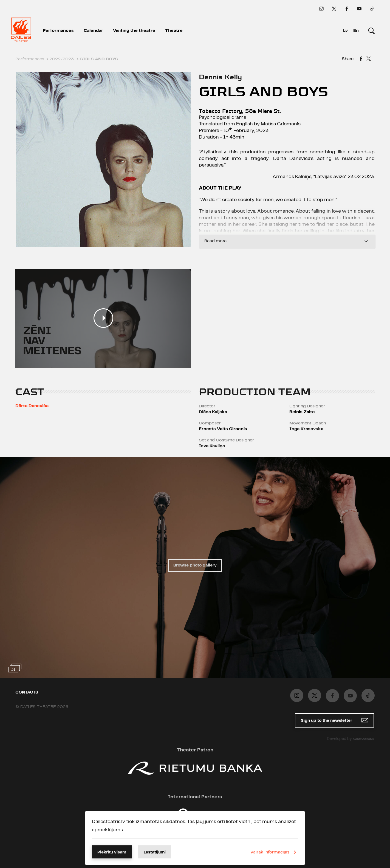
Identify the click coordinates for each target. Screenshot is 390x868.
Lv (345, 31)
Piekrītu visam (112, 852)
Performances (58, 31)
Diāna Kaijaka (213, 412)
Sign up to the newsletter (334, 720)
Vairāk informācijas (274, 852)
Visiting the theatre (134, 31)
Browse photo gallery (195, 565)
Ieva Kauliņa (212, 446)
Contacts (27, 692)
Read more (287, 241)
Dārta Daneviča (32, 406)
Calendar (93, 31)
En (356, 31)
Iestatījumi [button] (155, 852)
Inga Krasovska (306, 429)
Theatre (174, 31)
